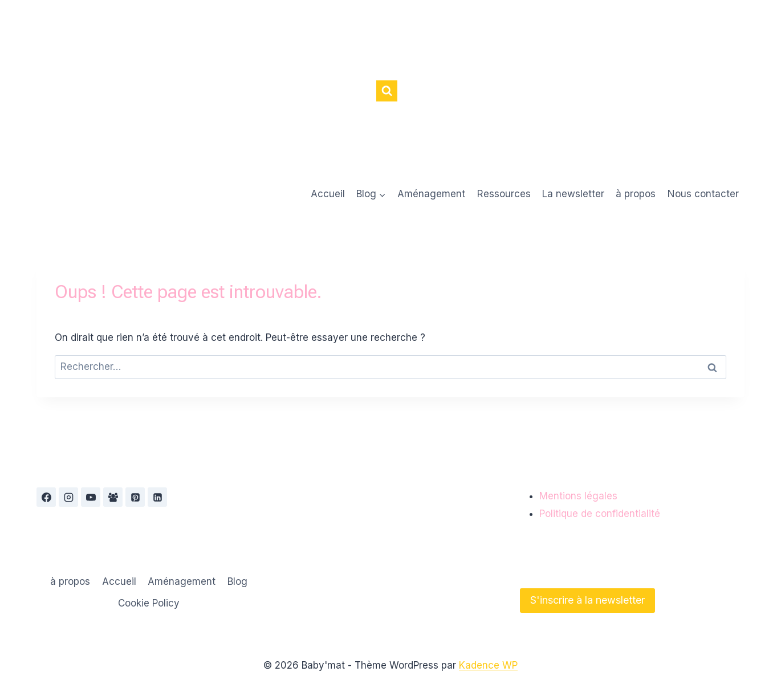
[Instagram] (68, 497)
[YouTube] (91, 497)
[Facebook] (46, 497)
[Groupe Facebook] (113, 497)
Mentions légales (578, 496)
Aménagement (431, 194)
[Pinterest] (135, 497)
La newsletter (573, 194)
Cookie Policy (149, 603)
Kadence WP (488, 665)
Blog (237, 581)
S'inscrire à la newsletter (587, 600)
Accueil (328, 194)
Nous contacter (703, 194)
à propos (636, 194)
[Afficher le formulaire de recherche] (387, 91)
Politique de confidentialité (600, 514)
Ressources (504, 194)
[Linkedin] (157, 497)
